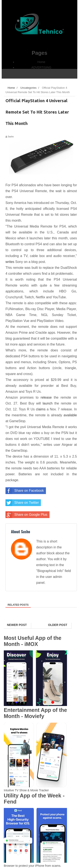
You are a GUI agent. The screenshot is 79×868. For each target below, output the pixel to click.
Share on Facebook (25, 491)
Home (41, 62)
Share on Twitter (22, 503)
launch (48, 403)
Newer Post (17, 625)
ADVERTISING (41, 67)
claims (41, 409)
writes (10, 262)
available (70, 415)
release (46, 397)
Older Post (58, 625)
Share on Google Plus (26, 515)
